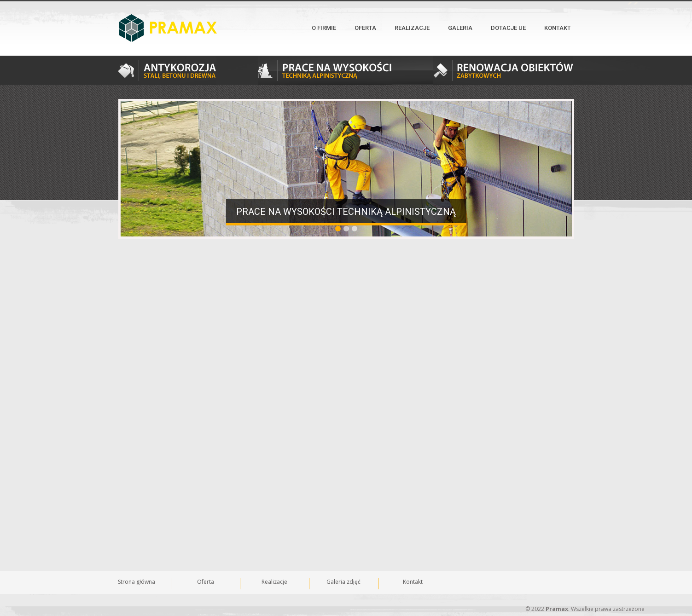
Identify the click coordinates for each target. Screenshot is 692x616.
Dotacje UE (508, 28)
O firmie (324, 28)
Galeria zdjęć (343, 582)
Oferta (365, 28)
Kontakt (558, 28)
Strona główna (137, 582)
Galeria (460, 28)
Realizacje (412, 28)
